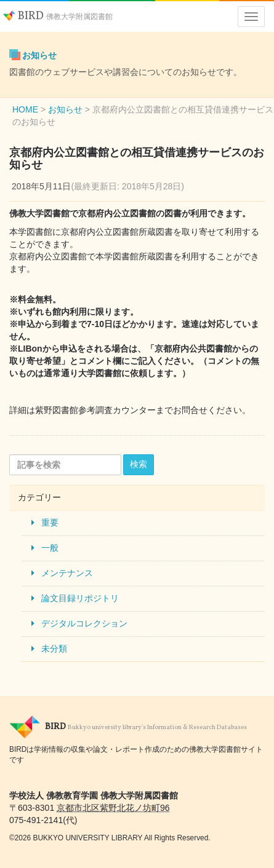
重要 (50, 523)
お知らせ (39, 55)
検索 (139, 464)
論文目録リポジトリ (80, 598)
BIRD (58, 16)
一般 (50, 548)
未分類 (54, 649)
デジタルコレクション (84, 623)
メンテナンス (67, 573)
